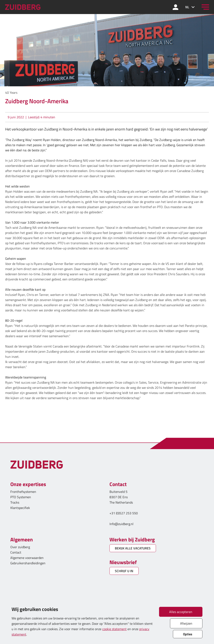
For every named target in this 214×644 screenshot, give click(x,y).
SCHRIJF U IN (124, 571)
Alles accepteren (181, 612)
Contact (16, 552)
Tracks (15, 502)
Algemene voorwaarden (27, 558)
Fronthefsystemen (23, 492)
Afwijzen (186, 623)
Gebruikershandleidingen (28, 563)
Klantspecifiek (20, 508)
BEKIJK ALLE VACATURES (133, 548)
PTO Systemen (21, 497)
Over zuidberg (20, 547)
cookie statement (114, 629)
